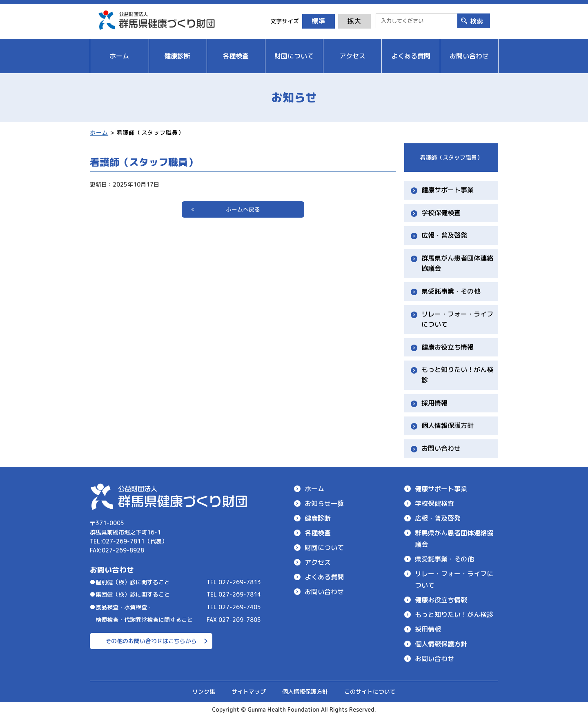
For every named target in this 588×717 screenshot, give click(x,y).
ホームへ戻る (243, 209)
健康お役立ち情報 (448, 347)
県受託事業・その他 (451, 291)
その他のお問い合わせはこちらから (151, 641)
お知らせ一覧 (324, 503)
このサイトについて (370, 691)
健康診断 (318, 518)
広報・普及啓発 (444, 235)
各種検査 (318, 533)
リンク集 (204, 691)
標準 (318, 21)
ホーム (99, 132)
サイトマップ (249, 691)
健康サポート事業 (448, 190)
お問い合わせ (441, 448)
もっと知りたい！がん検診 (457, 375)
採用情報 (434, 403)
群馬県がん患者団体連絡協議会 (457, 263)
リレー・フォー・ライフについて (457, 319)
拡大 (354, 21)
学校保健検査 (441, 213)
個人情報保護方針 (448, 425)
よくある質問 (324, 577)
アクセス (318, 562)
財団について (324, 548)
